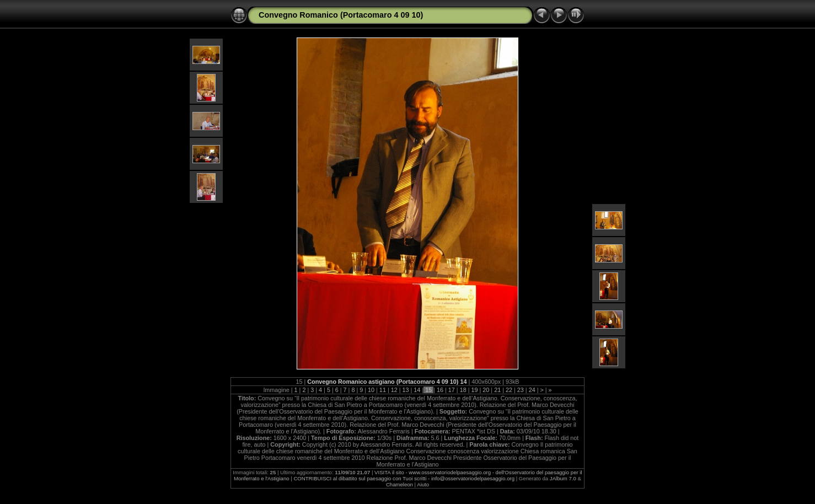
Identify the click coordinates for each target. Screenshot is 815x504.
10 (371, 390)
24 (532, 390)
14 (417, 390)
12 (394, 390)
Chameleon (400, 484)
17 (452, 390)
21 (497, 390)
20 (486, 390)
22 (509, 390)
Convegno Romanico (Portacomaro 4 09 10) (341, 15)
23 (521, 390)
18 (463, 390)
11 (383, 390)
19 (475, 390)
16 (440, 390)
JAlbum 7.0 (563, 478)
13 (406, 390)
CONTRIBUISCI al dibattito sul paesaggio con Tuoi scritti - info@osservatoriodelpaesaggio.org (404, 478)
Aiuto (423, 484)
